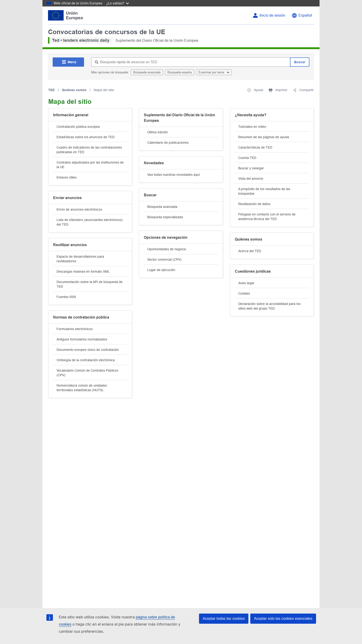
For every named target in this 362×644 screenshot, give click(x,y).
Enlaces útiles (67, 177)
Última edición (158, 132)
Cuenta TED (247, 158)
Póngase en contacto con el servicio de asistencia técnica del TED (267, 217)
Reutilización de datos (254, 204)
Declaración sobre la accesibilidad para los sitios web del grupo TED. (269, 306)
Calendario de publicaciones (168, 143)
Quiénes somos (74, 90)
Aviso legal (246, 283)
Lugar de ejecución (161, 270)
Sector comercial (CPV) (164, 259)
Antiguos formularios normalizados (82, 339)
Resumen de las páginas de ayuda (264, 137)
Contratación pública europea (78, 127)
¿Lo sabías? (118, 3)
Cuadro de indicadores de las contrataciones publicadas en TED (89, 150)
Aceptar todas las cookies (224, 619)
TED (51, 90)
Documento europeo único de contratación (88, 350)
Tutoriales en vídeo (252, 127)
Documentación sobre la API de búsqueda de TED (90, 284)
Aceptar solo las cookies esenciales (283, 619)
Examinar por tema (212, 72)
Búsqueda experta (179, 72)
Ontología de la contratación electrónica (86, 360)
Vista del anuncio (251, 179)
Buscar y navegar (251, 168)
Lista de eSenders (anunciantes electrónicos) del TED (90, 222)
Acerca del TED (250, 251)
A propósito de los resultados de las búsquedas (264, 191)
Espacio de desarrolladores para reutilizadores (80, 259)
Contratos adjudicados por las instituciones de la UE (90, 165)
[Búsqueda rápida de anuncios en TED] (191, 62)
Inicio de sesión (272, 15)
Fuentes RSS (66, 297)
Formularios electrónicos (75, 329)
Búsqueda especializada (165, 217)
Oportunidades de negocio (167, 249)
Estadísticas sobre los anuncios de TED (86, 137)
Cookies (244, 293)
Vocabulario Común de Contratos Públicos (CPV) (87, 373)
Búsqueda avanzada (147, 72)
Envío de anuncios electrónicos (79, 209)
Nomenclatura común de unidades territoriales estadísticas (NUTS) (82, 388)
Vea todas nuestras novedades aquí (174, 175)
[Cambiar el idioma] (302, 15)
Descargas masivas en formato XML (83, 271)
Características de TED (255, 147)
